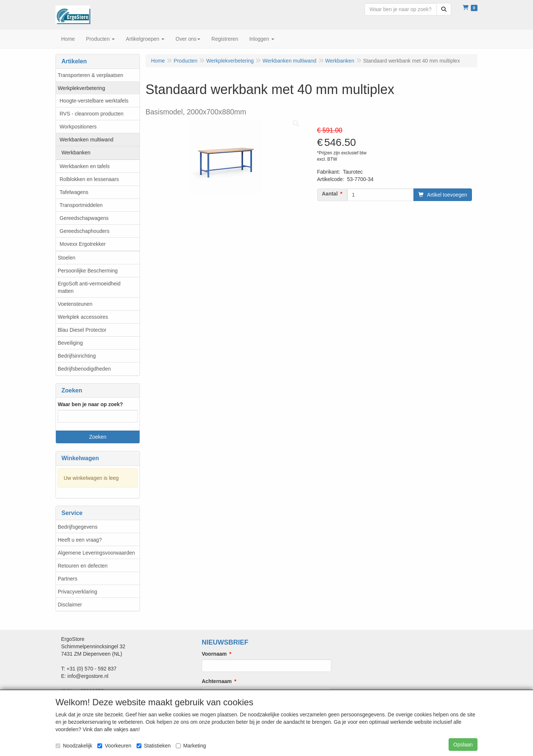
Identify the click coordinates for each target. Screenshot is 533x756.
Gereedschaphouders (85, 231)
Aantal (330, 194)
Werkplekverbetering (81, 88)
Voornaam (214, 654)
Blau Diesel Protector (82, 330)
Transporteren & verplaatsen (90, 75)
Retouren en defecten (83, 566)
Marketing (191, 746)
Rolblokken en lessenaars (89, 179)
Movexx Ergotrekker (83, 244)
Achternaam (217, 681)
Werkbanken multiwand (86, 140)
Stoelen (66, 258)
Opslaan (463, 745)
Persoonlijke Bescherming (88, 271)
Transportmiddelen (81, 205)
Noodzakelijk (74, 746)
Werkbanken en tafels (85, 166)
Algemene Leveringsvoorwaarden (96, 553)
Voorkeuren (114, 746)
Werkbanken (76, 153)
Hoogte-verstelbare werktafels (94, 101)
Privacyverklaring (78, 592)
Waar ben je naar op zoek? (90, 404)
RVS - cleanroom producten (92, 114)
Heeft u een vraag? (80, 540)
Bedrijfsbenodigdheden (84, 369)
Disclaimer (70, 605)
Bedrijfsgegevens (78, 527)
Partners (68, 579)
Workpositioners (78, 127)
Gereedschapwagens (84, 218)
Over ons (188, 39)
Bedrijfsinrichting (77, 356)
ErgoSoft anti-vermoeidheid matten (89, 287)
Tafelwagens (74, 192)
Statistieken (154, 746)
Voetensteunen (75, 304)
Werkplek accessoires (83, 317)
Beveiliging (70, 343)
